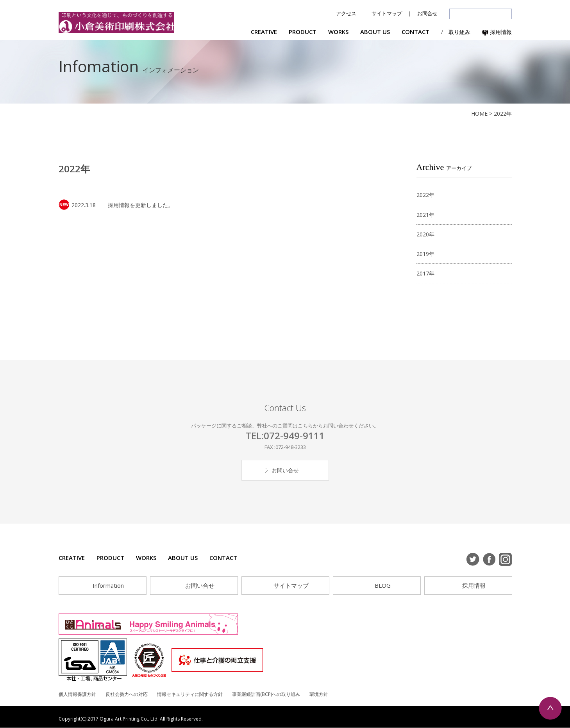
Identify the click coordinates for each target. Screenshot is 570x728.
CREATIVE (264, 32)
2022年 (425, 195)
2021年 (425, 215)
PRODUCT (303, 32)
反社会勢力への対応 (127, 694)
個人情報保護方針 (77, 694)
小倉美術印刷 (117, 23)
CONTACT (415, 32)
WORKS (338, 32)
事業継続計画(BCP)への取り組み (266, 694)
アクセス (346, 13)
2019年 (425, 254)
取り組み (459, 32)
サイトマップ (387, 13)
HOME (479, 114)
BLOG (383, 585)
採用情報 (497, 32)
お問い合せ (285, 470)
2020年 (425, 234)
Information (108, 585)
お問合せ (427, 13)
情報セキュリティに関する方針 (190, 694)
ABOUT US (375, 32)
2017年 (425, 273)
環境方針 (319, 694)
